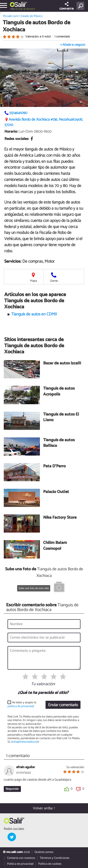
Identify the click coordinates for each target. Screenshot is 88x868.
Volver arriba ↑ (44, 808)
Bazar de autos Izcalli (62, 364)
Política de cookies (50, 864)
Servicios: (13, 261)
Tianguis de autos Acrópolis (59, 392)
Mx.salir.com (11, 16)
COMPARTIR (67, 6)
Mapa (33, 281)
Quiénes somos (44, 852)
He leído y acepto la (22, 704)
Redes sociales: (17, 139)
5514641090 (18, 113)
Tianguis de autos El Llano (61, 418)
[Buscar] (81, 6)
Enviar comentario (63, 705)
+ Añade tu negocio (73, 45)
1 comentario (62, 37)
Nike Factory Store (60, 518)
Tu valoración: (43, 684)
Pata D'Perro (54, 467)
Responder (12, 789)
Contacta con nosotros (21, 858)
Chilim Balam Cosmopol (55, 546)
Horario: (11, 132)
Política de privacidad (20, 864)
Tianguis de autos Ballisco (59, 443)
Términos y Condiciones (54, 858)
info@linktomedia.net (25, 742)
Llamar (54, 281)
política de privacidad (21, 706)
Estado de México (24, 9)
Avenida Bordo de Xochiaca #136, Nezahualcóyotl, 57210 (44, 122)
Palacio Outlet (56, 492)
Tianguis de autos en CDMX (34, 314)
